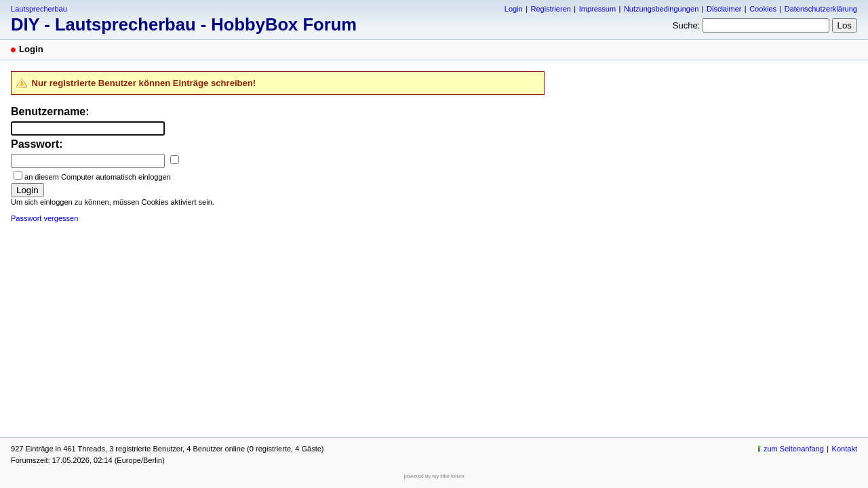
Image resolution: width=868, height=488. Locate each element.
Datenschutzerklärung (821, 9)
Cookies (763, 9)
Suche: (687, 25)
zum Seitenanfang (794, 449)
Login (514, 9)
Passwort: (37, 144)
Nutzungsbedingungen (661, 9)
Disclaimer (724, 9)
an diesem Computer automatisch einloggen (98, 177)
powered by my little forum (434, 476)
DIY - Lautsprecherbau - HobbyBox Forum (184, 24)
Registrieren (550, 9)
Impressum (598, 9)
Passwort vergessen (44, 218)
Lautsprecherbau (39, 9)
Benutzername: (50, 111)
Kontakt (845, 449)
